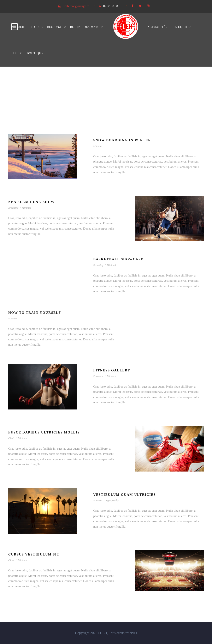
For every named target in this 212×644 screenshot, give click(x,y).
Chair (11, 438)
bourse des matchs (87, 27)
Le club (36, 27)
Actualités (157, 27)
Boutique (35, 53)
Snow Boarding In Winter (122, 140)
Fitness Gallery (112, 370)
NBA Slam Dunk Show (31, 202)
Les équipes (181, 27)
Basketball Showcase (118, 259)
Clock (11, 560)
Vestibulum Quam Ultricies (125, 495)
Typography (112, 500)
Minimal (98, 146)
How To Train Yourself (35, 313)
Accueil (18, 27)
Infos (18, 53)
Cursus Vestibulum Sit (34, 554)
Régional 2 (57, 27)
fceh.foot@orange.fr (76, 6)
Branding (13, 208)
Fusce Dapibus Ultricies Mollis (44, 432)
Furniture (98, 376)
